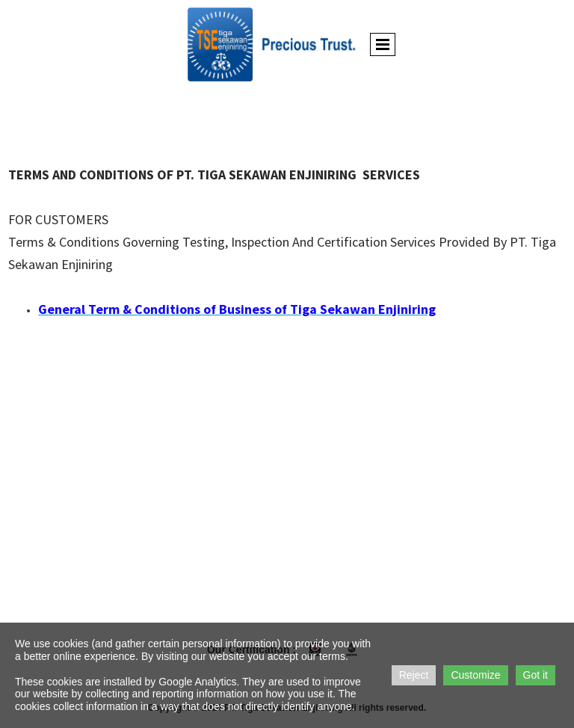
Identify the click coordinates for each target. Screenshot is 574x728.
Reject (414, 675)
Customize (475, 675)
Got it (536, 675)
